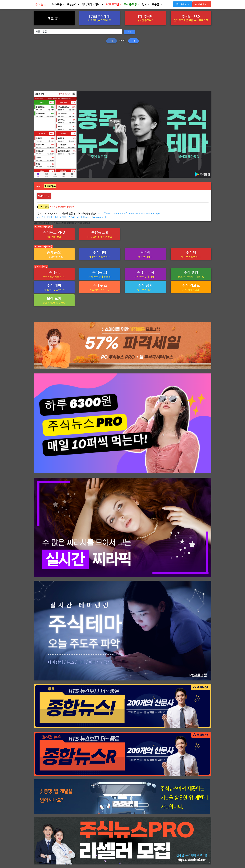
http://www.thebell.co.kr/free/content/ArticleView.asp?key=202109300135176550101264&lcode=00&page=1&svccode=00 (98, 215)
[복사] (39, 186)
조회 (129, 32)
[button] (58, 5)
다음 (133, 41)
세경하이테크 (44, 196)
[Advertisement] (123, 69)
